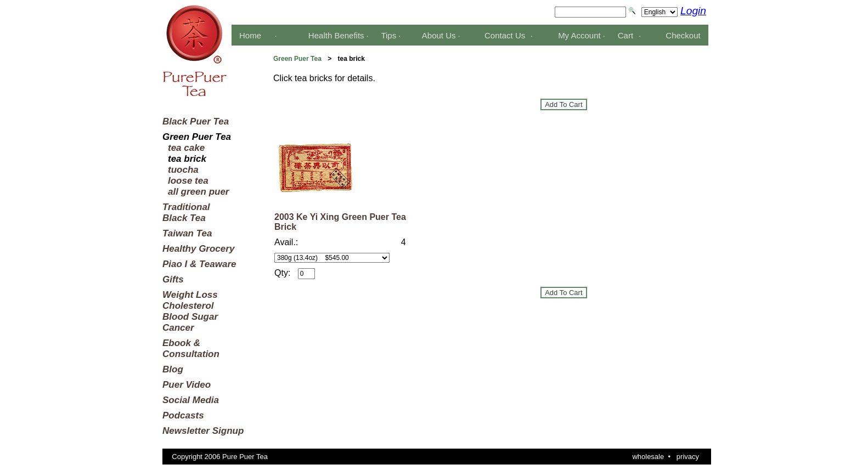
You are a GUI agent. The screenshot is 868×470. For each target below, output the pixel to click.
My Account (579, 35)
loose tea (188, 181)
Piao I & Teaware (199, 264)
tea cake (186, 148)
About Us (439, 35)
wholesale (648, 457)
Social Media (191, 400)
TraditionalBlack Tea (186, 213)
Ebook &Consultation (191, 349)
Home (250, 35)
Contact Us (505, 35)
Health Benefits (336, 35)
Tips (388, 35)
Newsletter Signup (203, 431)
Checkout (683, 35)
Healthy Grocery (198, 249)
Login (693, 11)
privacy (688, 457)
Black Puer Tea (196, 121)
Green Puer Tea (297, 59)
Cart (625, 35)
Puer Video (187, 385)
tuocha (183, 170)
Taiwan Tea (187, 233)
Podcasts (183, 415)
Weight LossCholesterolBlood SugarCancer (190, 311)
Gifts (173, 279)
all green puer (198, 192)
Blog (173, 369)
